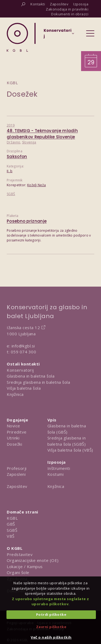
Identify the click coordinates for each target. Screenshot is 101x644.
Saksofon (17, 156)
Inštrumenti (59, 468)
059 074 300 (24, 352)
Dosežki (15, 444)
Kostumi (56, 474)
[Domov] (17, 37)
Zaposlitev (17, 486)
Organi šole (18, 572)
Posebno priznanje (27, 221)
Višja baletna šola (24, 388)
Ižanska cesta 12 (23, 328)
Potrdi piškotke (51, 614)
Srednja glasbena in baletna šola (38, 382)
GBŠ (11, 524)
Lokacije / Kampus (25, 566)
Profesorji (17, 468)
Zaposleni (16, 474)
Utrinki (13, 438)
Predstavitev (20, 554)
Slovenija (29, 142)
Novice (13, 426)
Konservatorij (20, 370)
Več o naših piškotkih (51, 637)
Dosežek (22, 94)
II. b (10, 171)
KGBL (12, 518)
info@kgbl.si (23, 346)
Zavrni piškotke (51, 627)
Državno (13, 142)
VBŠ (11, 536)
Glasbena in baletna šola (31, 376)
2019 (11, 125)
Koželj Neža (36, 185)
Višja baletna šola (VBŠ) (70, 450)
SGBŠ (11, 194)
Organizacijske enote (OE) (33, 560)
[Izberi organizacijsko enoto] (58, 35)
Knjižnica (15, 394)
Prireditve (17, 432)
